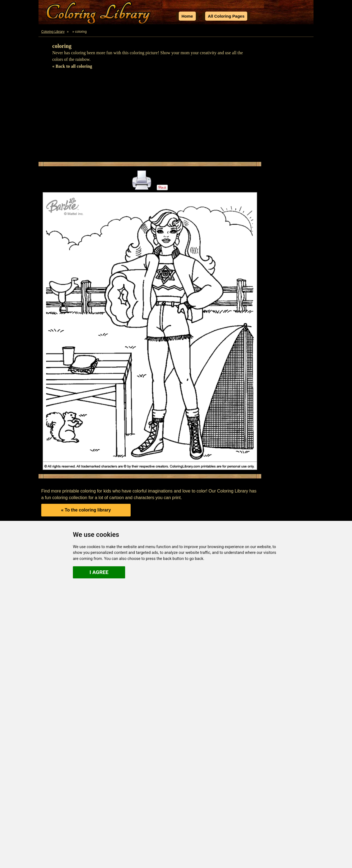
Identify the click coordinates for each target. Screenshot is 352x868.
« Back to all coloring (72, 66)
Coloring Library (53, 32)
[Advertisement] (176, 118)
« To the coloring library (86, 510)
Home (187, 16)
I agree (99, 572)
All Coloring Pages (226, 16)
